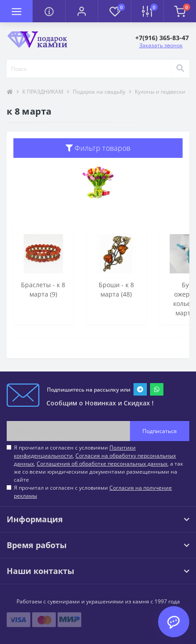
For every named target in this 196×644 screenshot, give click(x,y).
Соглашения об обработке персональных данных (102, 464)
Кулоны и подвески (160, 92)
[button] (81, 11)
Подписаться (160, 431)
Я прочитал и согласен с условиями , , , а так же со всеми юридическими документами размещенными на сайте (98, 464)
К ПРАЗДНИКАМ (43, 92)
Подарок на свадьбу (99, 92)
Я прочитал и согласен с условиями (93, 492)
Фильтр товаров (98, 148)
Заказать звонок (161, 45)
